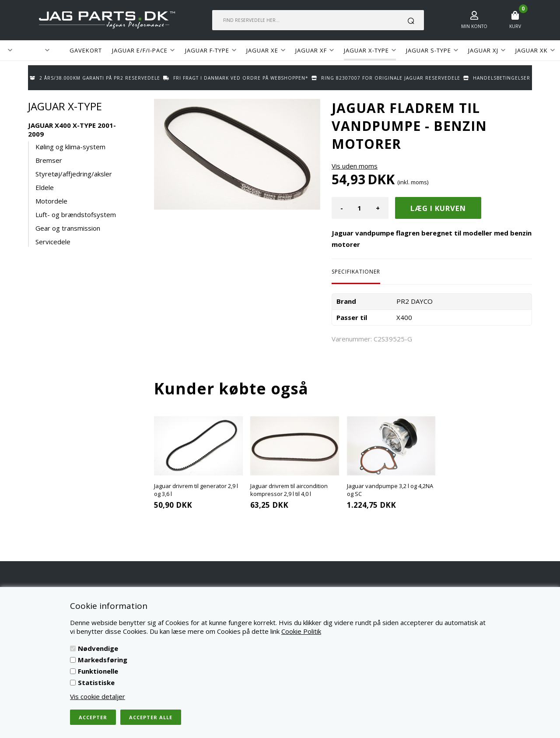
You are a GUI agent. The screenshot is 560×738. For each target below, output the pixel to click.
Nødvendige (98, 648)
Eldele (45, 187)
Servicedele (53, 242)
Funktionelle (98, 671)
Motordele (51, 201)
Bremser (49, 160)
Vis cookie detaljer (98, 696)
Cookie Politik (301, 631)
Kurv (515, 26)
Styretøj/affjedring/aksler (74, 174)
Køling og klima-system (70, 147)
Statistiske (96, 682)
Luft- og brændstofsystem (76, 214)
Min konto (474, 26)
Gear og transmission (68, 228)
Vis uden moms (355, 166)
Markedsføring (103, 660)
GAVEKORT (86, 50)
